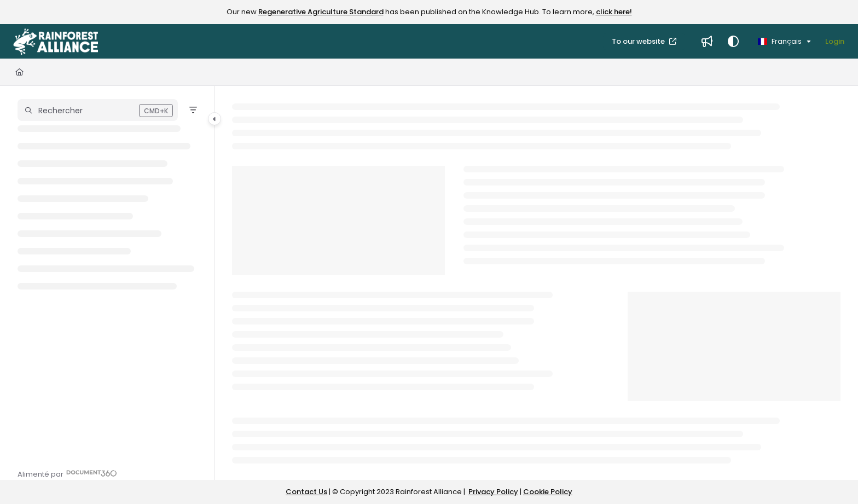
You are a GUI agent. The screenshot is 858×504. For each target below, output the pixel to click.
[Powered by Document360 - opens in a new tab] (67, 473)
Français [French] (780, 41)
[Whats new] (707, 42)
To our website (639, 41)
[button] (98, 110)
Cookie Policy (548, 492)
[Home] (19, 72)
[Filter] (193, 110)
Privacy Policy (493, 492)
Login (835, 41)
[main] (536, 283)
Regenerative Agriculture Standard (321, 12)
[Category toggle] (215, 119)
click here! (614, 12)
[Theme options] (733, 42)
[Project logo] (56, 42)
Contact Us (306, 492)
